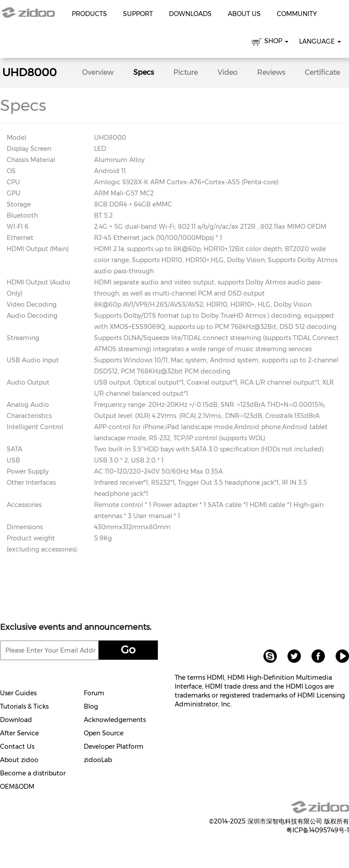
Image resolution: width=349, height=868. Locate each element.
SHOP (270, 43)
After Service (19, 733)
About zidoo (19, 760)
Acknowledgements (115, 720)
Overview (98, 72)
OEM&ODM (17, 787)
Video (228, 72)
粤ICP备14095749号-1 (318, 830)
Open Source (104, 733)
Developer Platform (114, 746)
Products (89, 14)
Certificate (322, 72)
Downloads (190, 14)
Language (320, 41)
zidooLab (98, 760)
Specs (144, 72)
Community (297, 14)
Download (16, 720)
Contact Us (17, 746)
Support (138, 14)
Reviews (271, 72)
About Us (244, 14)
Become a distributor (33, 773)
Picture (186, 72)
